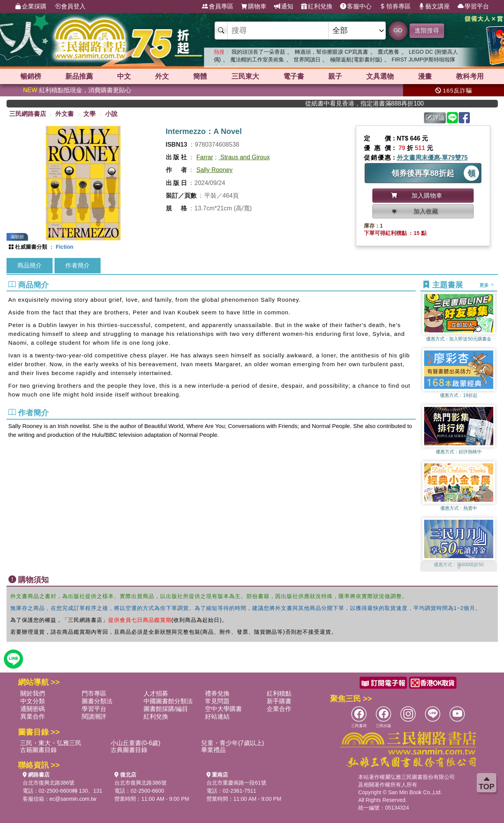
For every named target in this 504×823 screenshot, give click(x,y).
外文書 (64, 114)
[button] (459, 568)
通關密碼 (33, 709)
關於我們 (33, 693)
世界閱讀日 (307, 59)
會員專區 (218, 7)
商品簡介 (30, 265)
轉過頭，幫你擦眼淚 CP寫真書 (331, 52)
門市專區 (94, 693)
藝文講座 (434, 7)
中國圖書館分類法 (168, 701)
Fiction (64, 247)
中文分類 (33, 701)
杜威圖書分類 (31, 247)
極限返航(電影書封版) (356, 59)
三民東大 (245, 76)
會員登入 (70, 7)
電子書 (294, 76)
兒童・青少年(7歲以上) (233, 743)
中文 (124, 76)
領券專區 (395, 7)
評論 (435, 118)
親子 (335, 76)
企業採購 (31, 7)
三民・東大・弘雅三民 (51, 743)
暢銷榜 (31, 76)
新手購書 (279, 701)
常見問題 (217, 701)
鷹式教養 (388, 52)
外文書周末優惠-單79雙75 (432, 158)
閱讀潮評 (94, 716)
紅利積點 (279, 693)
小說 (111, 114)
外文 (162, 76)
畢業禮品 (213, 750)
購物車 (254, 7)
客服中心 (356, 7)
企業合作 (279, 709)
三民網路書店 (28, 114)
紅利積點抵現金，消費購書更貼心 (77, 90)
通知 (284, 7)
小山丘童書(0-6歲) (136, 743)
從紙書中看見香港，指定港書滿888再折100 (379, 103)
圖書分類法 (97, 701)
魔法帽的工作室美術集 (257, 59)
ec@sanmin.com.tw (73, 799)
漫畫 (425, 76)
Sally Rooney (215, 170)
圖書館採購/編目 (166, 709)
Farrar (205, 157)
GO (398, 30)
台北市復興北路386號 (49, 783)
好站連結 (217, 716)
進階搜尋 (427, 31)
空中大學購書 (223, 709)
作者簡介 (78, 265)
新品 (79, 76)
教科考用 (470, 76)
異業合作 (33, 716)
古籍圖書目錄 (38, 750)
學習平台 (473, 7)
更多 (487, 285)
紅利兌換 (317, 7)
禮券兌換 (217, 693)
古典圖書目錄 (129, 750)
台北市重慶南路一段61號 (236, 783)
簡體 (200, 76)
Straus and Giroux (244, 157)
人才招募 (156, 693)
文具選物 (380, 76)
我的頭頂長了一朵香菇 (258, 52)
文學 (89, 114)
